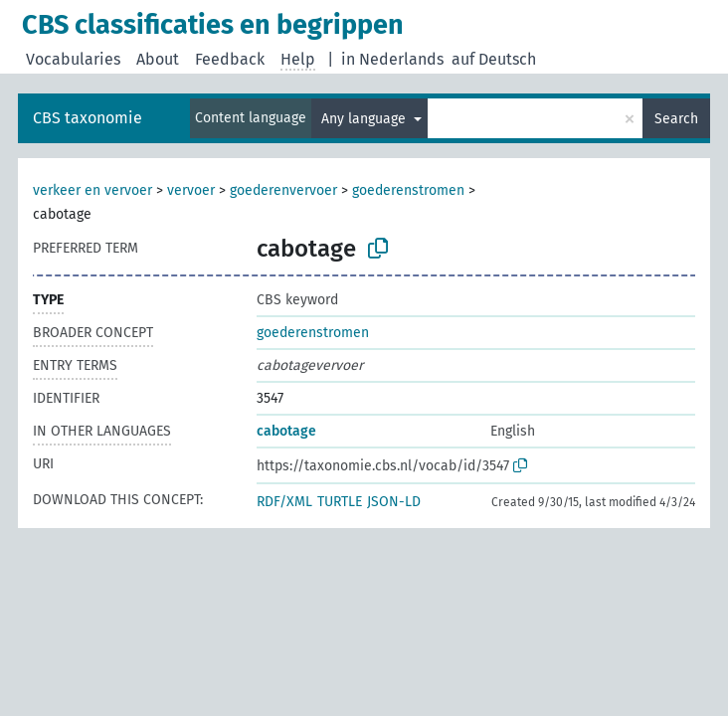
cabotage (286, 431)
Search (676, 119)
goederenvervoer (283, 190)
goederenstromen (408, 190)
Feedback (230, 59)
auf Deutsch (494, 59)
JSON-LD (394, 502)
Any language (365, 119)
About (158, 59)
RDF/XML (284, 502)
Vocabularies (73, 59)
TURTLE (340, 502)
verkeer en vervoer (92, 190)
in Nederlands (392, 59)
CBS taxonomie (88, 118)
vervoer (191, 190)
